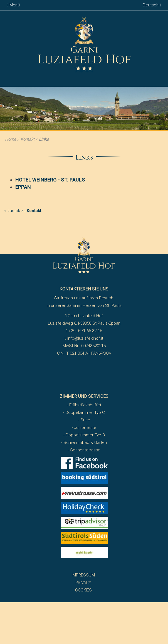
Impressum (83, 575)
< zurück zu (23, 211)
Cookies (83, 590)
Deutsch (152, 5)
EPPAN (23, 187)
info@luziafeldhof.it (84, 338)
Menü (13, 5)
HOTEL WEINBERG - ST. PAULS (50, 180)
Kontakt (28, 139)
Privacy (83, 583)
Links (44, 139)
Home (11, 139)
